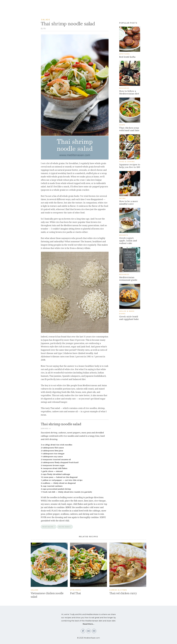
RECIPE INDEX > (65, 527)
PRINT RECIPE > (49, 527)
